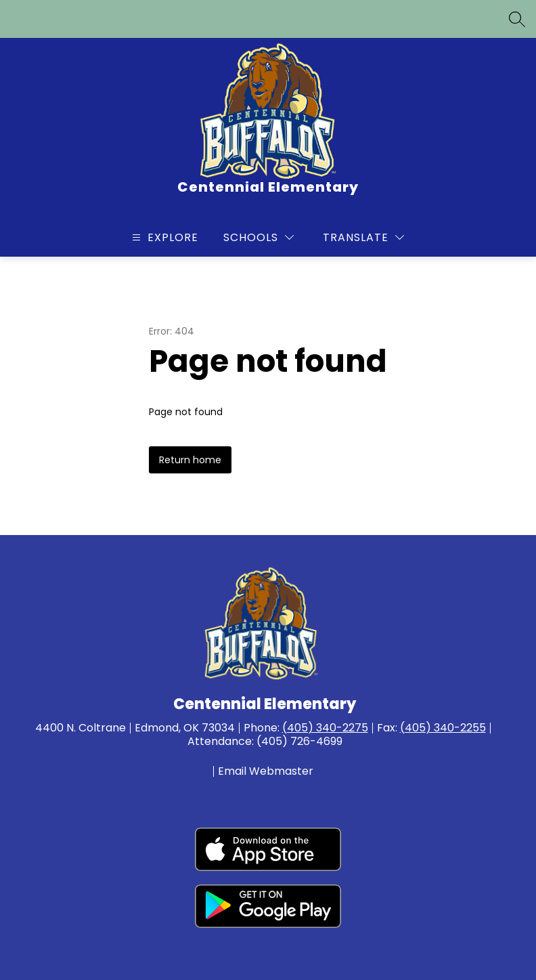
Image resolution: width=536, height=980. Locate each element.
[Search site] (517, 19)
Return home (190, 460)
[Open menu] (163, 237)
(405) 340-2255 (443, 728)
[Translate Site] (363, 237)
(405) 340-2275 (325, 728)
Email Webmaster (266, 771)
